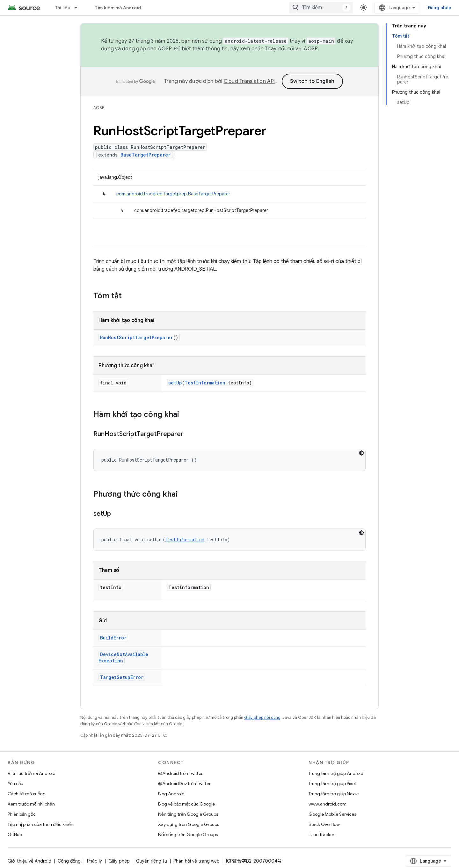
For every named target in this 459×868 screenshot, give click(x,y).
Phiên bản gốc (22, 814)
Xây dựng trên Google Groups (189, 824)
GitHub (15, 835)
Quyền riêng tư (152, 861)
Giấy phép (119, 861)
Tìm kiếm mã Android (118, 8)
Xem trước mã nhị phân (31, 804)
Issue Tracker (321, 835)
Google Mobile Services (332, 814)
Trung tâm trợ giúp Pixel (332, 784)
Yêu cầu (15, 784)
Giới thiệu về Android (29, 861)
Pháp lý (95, 861)
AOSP (99, 108)
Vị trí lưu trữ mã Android (32, 773)
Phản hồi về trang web (197, 861)
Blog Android (171, 794)
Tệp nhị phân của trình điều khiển (40, 824)
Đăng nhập (440, 8)
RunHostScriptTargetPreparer (137, 337)
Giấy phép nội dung (262, 717)
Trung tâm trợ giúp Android (336, 773)
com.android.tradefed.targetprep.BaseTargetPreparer (173, 194)
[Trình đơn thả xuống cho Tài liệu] (79, 8)
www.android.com (328, 804)
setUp (175, 383)
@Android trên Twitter (180, 773)
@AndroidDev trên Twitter (184, 784)
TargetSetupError (122, 677)
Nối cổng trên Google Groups (188, 835)
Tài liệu (63, 8)
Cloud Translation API (250, 81)
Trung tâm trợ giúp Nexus (334, 794)
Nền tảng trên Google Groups (188, 814)
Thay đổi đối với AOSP (291, 49)
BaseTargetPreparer (146, 155)
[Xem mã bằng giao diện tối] (361, 453)
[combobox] (321, 8)
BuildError (113, 638)
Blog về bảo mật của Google (186, 804)
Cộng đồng (69, 861)
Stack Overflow (324, 824)
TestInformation (205, 383)
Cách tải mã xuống (27, 794)
